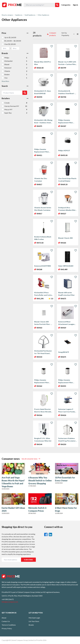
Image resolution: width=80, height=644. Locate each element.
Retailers (15, 98)
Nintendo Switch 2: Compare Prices (37, 509)
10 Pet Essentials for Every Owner (65, 479)
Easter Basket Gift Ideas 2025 (13, 509)
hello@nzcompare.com (10, 602)
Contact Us (6, 621)
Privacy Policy (7, 628)
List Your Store (34, 621)
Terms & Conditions (9, 625)
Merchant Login (34, 618)
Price (15, 33)
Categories (66, 5)
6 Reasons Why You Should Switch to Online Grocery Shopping (40, 480)
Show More (5, 81)
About (4, 618)
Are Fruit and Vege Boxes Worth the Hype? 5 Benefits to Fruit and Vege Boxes (13, 482)
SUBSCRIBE (28, 560)
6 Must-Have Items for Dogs (66, 509)
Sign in (75, 5)
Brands (15, 53)
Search (15, 86)
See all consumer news (30, 459)
